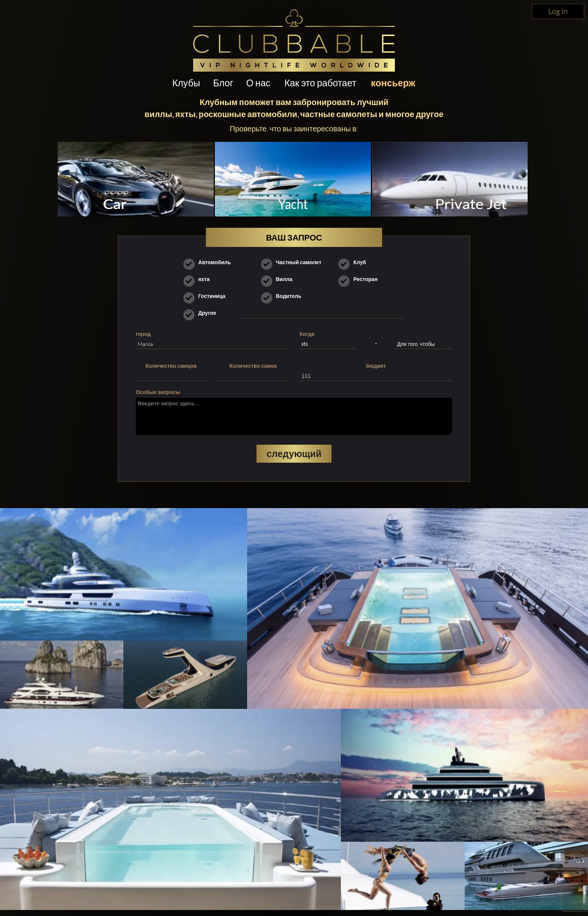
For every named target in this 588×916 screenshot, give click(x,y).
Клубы (186, 83)
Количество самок (253, 366)
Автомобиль (210, 262)
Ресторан (360, 279)
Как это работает (321, 83)
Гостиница (207, 296)
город (143, 334)
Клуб (355, 262)
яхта (199, 279)
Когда (307, 334)
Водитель (284, 296)
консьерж (393, 83)
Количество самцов (171, 366)
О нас (258, 83)
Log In (558, 11)
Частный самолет (294, 262)
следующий (294, 453)
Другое (202, 313)
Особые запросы (158, 392)
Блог (223, 83)
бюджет (376, 366)
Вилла (279, 279)
